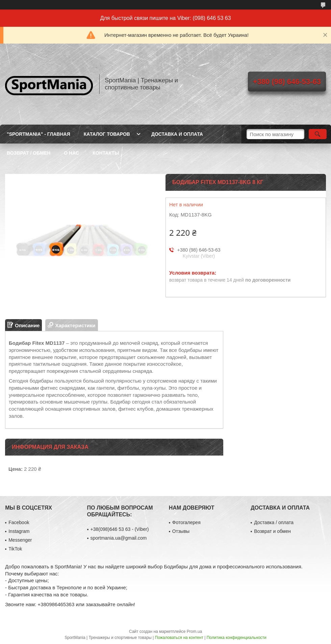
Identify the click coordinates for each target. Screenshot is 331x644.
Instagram (19, 531)
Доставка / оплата (274, 522)
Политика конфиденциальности (237, 638)
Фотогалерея (186, 522)
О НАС (71, 153)
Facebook (19, 522)
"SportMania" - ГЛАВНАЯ (39, 134)
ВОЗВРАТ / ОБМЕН (29, 153)
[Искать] (318, 134)
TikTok (15, 549)
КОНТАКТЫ (106, 153)
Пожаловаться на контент (179, 638)
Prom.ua (194, 632)
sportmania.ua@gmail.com (119, 538)
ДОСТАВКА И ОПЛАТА (177, 134)
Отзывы (181, 531)
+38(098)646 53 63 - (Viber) (120, 529)
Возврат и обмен (272, 531)
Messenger (20, 540)
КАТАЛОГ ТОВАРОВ (107, 134)
